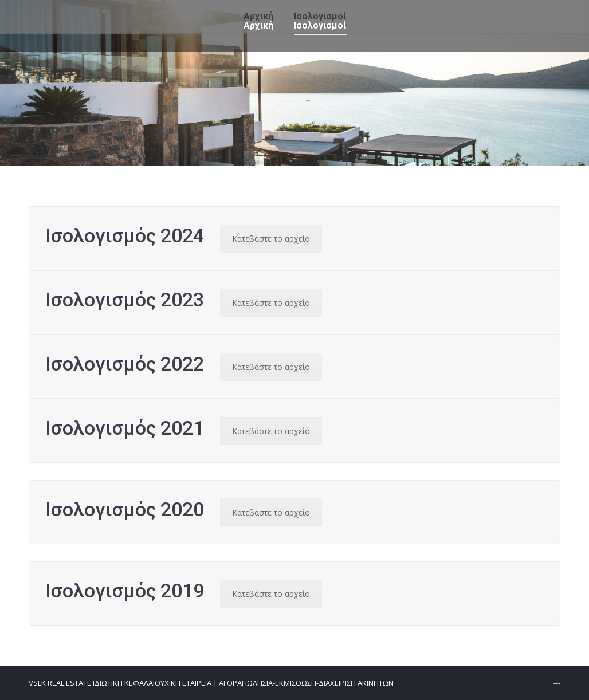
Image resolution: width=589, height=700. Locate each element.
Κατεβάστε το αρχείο (271, 239)
